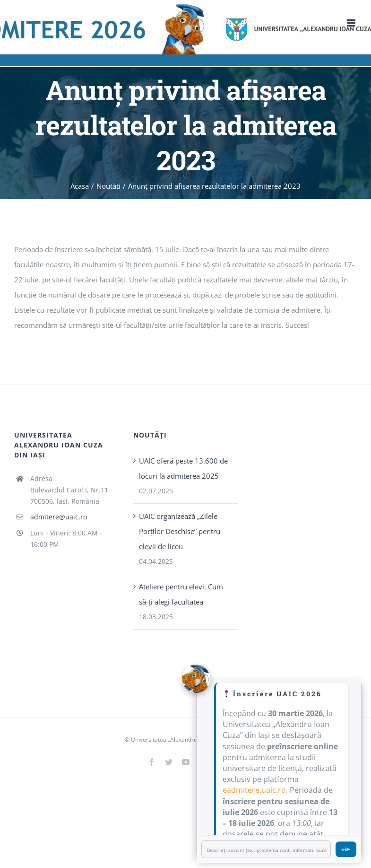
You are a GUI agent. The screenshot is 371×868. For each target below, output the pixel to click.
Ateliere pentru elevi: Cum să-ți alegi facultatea (181, 594)
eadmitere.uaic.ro (254, 790)
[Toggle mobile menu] (352, 23)
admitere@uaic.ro (59, 517)
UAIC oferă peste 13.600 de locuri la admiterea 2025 (183, 468)
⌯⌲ (346, 849)
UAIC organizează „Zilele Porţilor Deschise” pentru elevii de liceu (180, 531)
